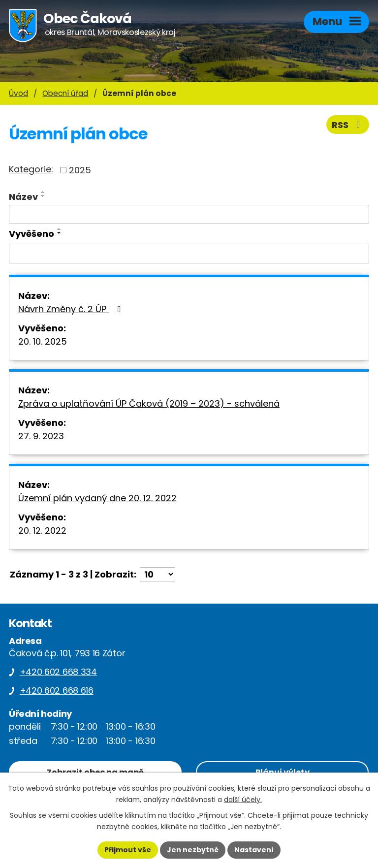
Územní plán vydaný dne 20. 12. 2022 (97, 498)
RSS (348, 125)
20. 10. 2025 (43, 341)
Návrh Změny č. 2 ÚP (71, 309)
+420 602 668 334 (58, 672)
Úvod (18, 93)
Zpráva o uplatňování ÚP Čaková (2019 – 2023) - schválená (149, 403)
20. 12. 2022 (42, 530)
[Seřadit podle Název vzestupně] (43, 192)
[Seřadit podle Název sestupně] (43, 196)
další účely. (243, 800)
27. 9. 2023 (41, 436)
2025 (80, 170)
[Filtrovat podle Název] (189, 215)
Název (23, 197)
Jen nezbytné (193, 850)
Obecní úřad (65, 93)
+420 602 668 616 (57, 691)
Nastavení (254, 850)
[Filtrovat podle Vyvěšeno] (189, 254)
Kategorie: (31, 169)
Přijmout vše (128, 850)
